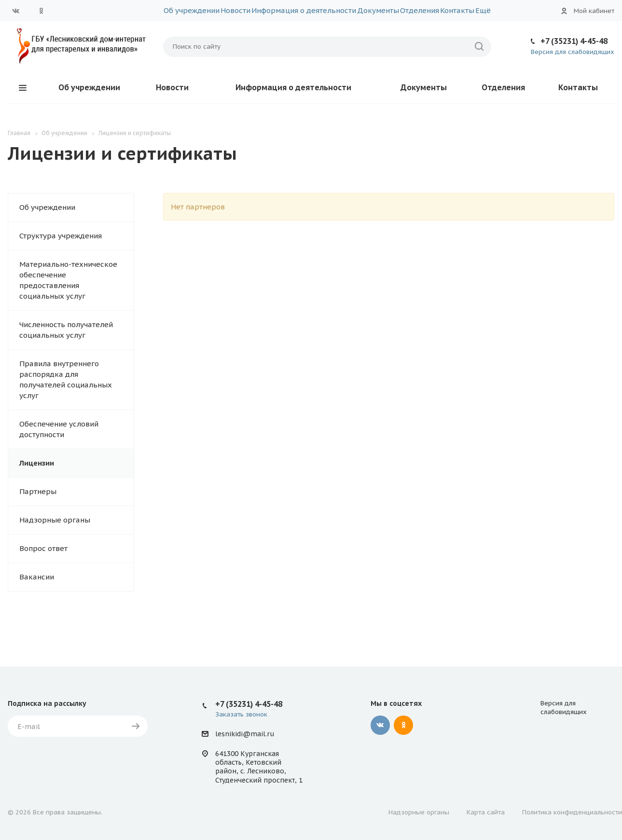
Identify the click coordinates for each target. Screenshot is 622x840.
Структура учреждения (61, 236)
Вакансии (37, 577)
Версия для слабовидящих (573, 52)
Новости (235, 10)
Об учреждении (192, 10)
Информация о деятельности (304, 10)
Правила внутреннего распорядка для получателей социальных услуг (66, 379)
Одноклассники (41, 11)
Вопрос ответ (43, 548)
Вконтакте (16, 11)
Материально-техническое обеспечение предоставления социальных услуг (68, 280)
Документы (378, 10)
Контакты (457, 10)
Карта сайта (486, 812)
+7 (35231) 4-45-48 (574, 41)
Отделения (420, 10)
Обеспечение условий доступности (59, 429)
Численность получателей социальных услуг (66, 330)
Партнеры (38, 491)
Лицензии (37, 463)
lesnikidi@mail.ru (245, 734)
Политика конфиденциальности (572, 812)
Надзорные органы (55, 520)
